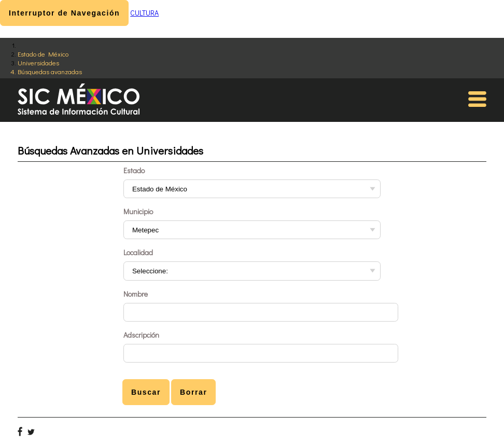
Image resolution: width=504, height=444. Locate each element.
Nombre (136, 294)
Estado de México (43, 54)
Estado (134, 170)
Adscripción (141, 335)
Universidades (38, 63)
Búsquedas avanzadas (50, 71)
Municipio (138, 211)
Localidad (138, 252)
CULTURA (144, 13)
